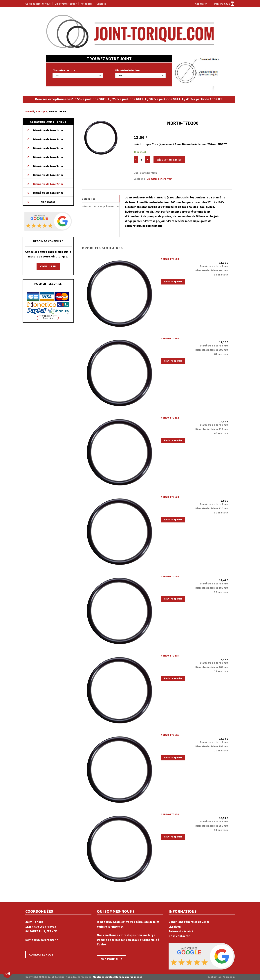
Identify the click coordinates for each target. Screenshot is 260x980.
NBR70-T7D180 (170, 576)
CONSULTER (48, 266)
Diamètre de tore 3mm (48, 148)
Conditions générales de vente (189, 922)
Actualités (87, 4)
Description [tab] (89, 199)
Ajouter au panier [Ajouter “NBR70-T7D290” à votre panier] (173, 361)
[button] (8, 974)
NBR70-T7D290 (170, 338)
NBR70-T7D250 (170, 814)
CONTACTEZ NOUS (41, 955)
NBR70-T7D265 (170, 656)
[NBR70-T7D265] (119, 689)
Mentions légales (103, 977)
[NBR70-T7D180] (119, 610)
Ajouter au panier (169, 159)
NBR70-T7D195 (170, 735)
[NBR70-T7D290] (119, 372)
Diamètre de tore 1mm (48, 130)
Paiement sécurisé (181, 931)
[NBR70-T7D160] (119, 293)
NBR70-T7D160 (170, 259)
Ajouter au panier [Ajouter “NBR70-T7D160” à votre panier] (173, 282)
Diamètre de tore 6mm (48, 175)
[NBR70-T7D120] (119, 531)
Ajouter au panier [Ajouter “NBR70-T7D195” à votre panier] (173, 757)
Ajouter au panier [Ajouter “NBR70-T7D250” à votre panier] (173, 837)
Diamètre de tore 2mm (48, 139)
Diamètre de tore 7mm (48, 184)
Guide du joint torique (38, 4)
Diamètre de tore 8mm (48, 193)
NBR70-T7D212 (170, 418)
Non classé (48, 202)
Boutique (41, 112)
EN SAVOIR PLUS (112, 959)
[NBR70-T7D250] (119, 848)
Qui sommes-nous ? (66, 4)
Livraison (175, 926)
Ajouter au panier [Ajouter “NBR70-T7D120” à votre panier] (173, 520)
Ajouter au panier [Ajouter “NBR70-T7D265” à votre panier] (173, 678)
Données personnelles (129, 977)
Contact (101, 4)
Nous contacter (179, 936)
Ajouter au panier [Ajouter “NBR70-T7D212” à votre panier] (173, 440)
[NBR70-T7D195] (119, 769)
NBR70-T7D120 (170, 497)
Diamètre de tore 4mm (48, 157)
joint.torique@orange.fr (41, 940)
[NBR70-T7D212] (119, 451)
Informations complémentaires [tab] (100, 206)
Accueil (30, 112)
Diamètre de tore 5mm (48, 166)
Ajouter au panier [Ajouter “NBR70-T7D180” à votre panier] (173, 599)
